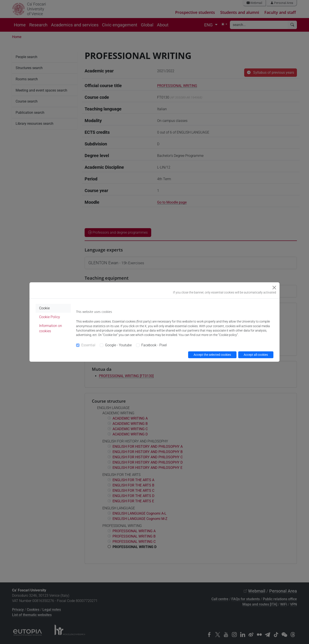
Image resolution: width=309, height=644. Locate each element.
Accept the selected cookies (212, 355)
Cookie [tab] (44, 308)
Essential (88, 345)
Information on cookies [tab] (51, 328)
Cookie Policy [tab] (50, 317)
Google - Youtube (118, 345)
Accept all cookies (256, 355)
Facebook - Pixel (154, 345)
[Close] (274, 288)
